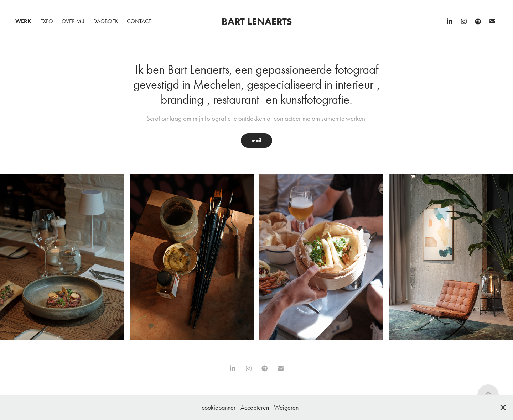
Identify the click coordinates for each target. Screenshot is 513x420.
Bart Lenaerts (257, 21)
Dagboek (106, 21)
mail (256, 140)
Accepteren (255, 408)
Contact (139, 21)
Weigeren (286, 408)
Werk (23, 21)
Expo (47, 21)
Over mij (73, 21)
